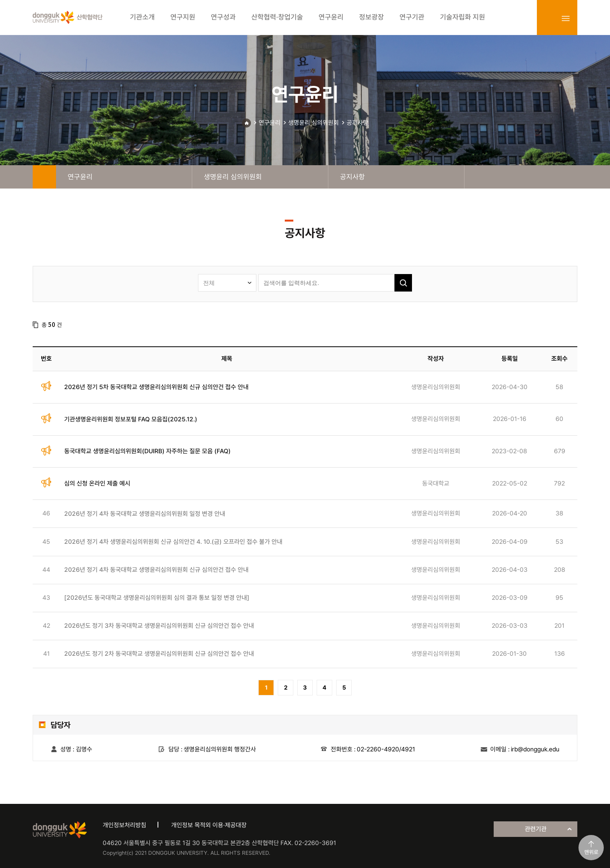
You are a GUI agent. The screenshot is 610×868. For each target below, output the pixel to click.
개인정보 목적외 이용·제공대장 (209, 825)
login (549, 18)
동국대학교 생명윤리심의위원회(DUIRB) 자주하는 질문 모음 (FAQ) (147, 451)
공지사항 (358, 123)
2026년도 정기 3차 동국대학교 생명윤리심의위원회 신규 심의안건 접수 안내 (159, 626)
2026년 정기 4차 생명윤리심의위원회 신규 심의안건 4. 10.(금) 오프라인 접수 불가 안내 (173, 542)
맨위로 (591, 852)
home (44, 177)
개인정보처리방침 (124, 825)
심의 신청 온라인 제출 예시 (97, 483)
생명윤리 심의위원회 (314, 123)
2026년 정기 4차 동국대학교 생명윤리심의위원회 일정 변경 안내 (145, 514)
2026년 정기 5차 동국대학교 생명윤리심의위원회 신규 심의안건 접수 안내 (156, 387)
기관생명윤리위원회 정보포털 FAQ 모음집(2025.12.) (131, 419)
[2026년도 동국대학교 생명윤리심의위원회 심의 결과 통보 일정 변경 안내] (157, 598)
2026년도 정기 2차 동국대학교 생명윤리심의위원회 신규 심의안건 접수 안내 (159, 654)
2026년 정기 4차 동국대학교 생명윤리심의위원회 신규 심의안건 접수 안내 (156, 570)
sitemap (566, 18)
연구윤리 (270, 123)
